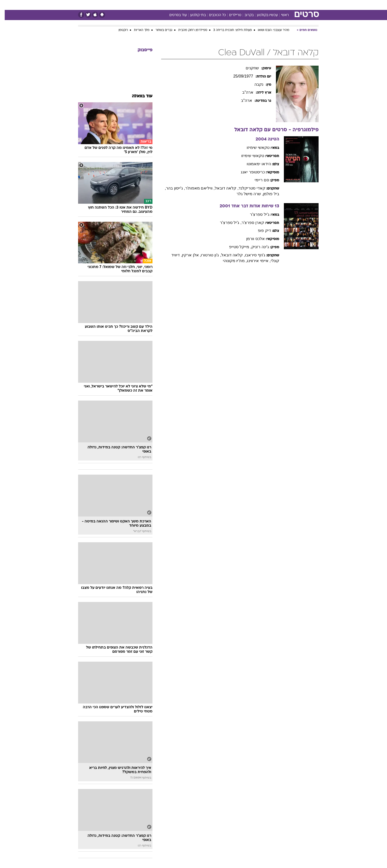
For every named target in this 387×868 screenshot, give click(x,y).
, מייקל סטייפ (236, 247)
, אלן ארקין (187, 255)
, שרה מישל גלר (245, 194)
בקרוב (244, 15)
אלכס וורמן (251, 239)
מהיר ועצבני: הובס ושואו (269, 30)
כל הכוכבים (213, 15)
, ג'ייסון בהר (171, 188)
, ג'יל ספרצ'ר (226, 223)
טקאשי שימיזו (253, 148)
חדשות (281, 5)
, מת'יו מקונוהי (230, 261)
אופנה (137, 5)
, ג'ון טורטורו (206, 255)
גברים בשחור (159, 30)
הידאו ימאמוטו (254, 164)
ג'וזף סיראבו (250, 255)
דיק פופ (260, 231)
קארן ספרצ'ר (248, 223)
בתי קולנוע (193, 15)
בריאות (191, 5)
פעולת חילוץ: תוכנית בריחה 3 (228, 30)
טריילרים (230, 15)
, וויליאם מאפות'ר (195, 188)
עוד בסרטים (173, 15)
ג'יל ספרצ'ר (255, 214)
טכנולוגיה (155, 5)
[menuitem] (278, 5)
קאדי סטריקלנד (247, 188)
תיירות (174, 5)
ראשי (280, 15)
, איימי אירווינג (254, 261)
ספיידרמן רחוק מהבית (188, 30)
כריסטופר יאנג (248, 172)
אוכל (206, 5)
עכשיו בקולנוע (263, 15)
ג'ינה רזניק (255, 247)
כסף (219, 5)
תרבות (248, 5)
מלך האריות (137, 30)
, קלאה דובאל (222, 188)
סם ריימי (257, 180)
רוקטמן (119, 30)
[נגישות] (7, 5)
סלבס (233, 5)
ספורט (265, 5)
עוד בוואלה (137, 96)
